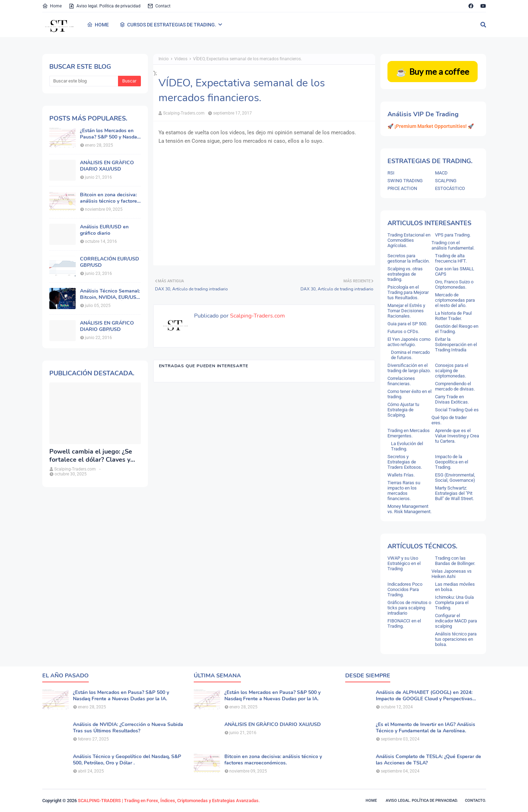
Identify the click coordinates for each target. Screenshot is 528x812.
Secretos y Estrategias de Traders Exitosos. (405, 462)
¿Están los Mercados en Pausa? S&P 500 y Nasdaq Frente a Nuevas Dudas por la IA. (110, 134)
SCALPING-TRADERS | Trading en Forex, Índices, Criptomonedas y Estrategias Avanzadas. (169, 801)
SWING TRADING (405, 181)
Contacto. (476, 801)
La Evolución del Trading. (407, 446)
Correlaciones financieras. (401, 381)
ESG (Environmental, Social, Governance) (455, 478)
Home (52, 6)
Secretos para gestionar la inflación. (409, 258)
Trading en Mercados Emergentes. (409, 433)
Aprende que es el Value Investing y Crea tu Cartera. (457, 436)
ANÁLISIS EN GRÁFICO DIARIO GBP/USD (107, 326)
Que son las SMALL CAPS (455, 271)
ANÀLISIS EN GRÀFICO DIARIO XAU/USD (107, 166)
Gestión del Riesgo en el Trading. (457, 329)
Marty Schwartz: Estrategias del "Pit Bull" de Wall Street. (454, 493)
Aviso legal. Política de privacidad (105, 6)
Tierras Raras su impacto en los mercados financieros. (404, 491)
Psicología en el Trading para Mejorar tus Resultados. (408, 292)
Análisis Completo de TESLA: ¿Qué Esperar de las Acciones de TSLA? (428, 760)
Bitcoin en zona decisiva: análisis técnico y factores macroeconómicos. (110, 198)
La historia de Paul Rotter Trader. (453, 316)
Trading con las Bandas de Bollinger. (455, 561)
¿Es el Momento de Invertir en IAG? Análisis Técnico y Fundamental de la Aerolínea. (425, 728)
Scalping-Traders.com (184, 113)
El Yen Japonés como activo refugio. (409, 342)
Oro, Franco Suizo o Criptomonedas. (454, 284)
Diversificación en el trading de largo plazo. (409, 368)
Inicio (164, 59)
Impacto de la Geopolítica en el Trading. (452, 462)
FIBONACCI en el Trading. (404, 623)
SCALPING (446, 181)
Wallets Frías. (401, 475)
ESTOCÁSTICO (450, 188)
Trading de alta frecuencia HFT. (451, 258)
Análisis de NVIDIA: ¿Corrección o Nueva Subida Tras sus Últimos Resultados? (128, 728)
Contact (159, 6)
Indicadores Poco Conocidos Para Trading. (405, 589)
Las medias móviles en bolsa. (455, 587)
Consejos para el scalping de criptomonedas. (452, 371)
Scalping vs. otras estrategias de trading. (405, 274)
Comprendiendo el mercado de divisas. (455, 386)
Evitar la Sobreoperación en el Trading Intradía (456, 345)
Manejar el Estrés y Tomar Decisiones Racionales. (406, 311)
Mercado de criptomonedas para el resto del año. (455, 300)
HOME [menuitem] (98, 25)
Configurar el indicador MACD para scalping (456, 621)
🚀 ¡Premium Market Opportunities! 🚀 (431, 126)
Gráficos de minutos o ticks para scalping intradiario (409, 608)
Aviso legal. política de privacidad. (422, 801)
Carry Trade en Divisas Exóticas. (452, 399)
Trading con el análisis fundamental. (453, 245)
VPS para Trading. (453, 235)
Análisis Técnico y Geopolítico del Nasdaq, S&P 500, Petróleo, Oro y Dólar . (127, 760)
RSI (391, 173)
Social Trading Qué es (457, 410)
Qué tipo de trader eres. (449, 420)
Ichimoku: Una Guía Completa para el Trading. (454, 602)
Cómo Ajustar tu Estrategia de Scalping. (403, 410)
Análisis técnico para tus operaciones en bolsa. (456, 639)
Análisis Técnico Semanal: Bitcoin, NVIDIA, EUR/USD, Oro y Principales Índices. (110, 294)
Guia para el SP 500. (407, 324)
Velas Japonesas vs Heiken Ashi (452, 574)
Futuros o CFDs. (403, 331)
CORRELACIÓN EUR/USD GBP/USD (110, 262)
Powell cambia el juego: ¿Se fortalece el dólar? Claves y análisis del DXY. (91, 456)
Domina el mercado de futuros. (410, 355)
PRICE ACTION (402, 188)
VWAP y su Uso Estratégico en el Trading (404, 563)
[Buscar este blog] (84, 81)
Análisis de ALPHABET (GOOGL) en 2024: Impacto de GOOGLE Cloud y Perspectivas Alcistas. (424, 696)
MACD (441, 173)
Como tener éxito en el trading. (409, 394)
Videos (181, 59)
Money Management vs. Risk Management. (409, 509)
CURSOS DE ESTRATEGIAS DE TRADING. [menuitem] (168, 25)
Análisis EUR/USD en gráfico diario (104, 230)
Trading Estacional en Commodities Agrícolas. (409, 240)
